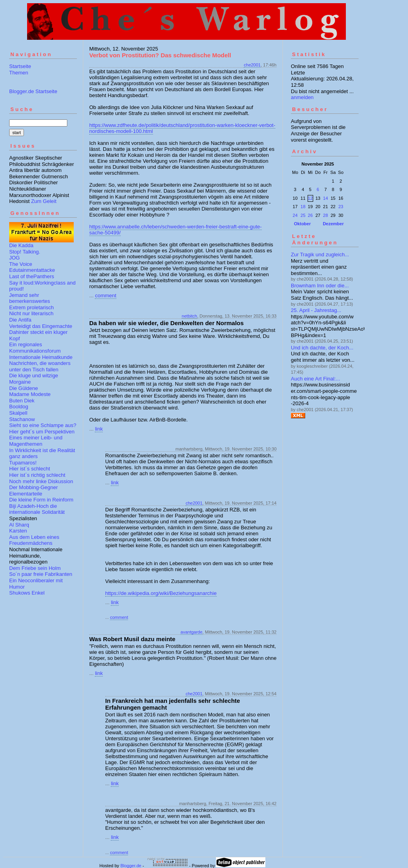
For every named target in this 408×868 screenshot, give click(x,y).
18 (303, 207)
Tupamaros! (23, 463)
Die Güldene (24, 388)
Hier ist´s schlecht (30, 469)
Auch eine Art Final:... (316, 379)
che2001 (252, 65)
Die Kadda (21, 245)
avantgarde (191, 632)
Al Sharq (19, 525)
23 (341, 207)
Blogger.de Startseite (33, 91)
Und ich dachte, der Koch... (322, 348)
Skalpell (18, 413)
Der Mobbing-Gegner (33, 487)
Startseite (20, 66)
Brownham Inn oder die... (320, 286)
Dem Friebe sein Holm (35, 568)
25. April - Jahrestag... (316, 310)
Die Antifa (20, 320)
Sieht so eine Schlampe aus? (43, 425)
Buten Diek (22, 401)
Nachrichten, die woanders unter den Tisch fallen (40, 366)
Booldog (19, 407)
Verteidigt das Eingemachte (41, 326)
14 (326, 198)
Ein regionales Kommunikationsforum (35, 348)
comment (105, 296)
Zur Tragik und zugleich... (320, 255)
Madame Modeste (30, 394)
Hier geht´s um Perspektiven (42, 432)
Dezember (333, 224)
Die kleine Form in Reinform (41, 500)
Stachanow (22, 419)
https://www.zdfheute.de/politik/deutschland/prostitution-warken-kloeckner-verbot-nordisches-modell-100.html (182, 128)
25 (303, 215)
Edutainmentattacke (32, 270)
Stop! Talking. (25, 252)
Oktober (302, 224)
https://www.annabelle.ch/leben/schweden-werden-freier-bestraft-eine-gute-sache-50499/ (176, 230)
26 (310, 215)
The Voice (21, 264)
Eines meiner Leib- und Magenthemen (36, 441)
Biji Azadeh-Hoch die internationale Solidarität (37, 509)
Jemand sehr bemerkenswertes (30, 298)
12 (310, 198)
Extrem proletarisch (31, 307)
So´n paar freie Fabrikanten (41, 574)
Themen (19, 73)
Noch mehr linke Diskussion (41, 481)
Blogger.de (131, 866)
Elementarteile (26, 494)
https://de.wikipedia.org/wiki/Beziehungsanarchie (161, 593)
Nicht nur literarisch (31, 313)
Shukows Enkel (27, 593)
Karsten (18, 531)
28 (326, 215)
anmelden (302, 97)
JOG (15, 258)
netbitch (189, 316)
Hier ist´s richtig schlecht (37, 475)
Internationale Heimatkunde (41, 357)
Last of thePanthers (32, 276)
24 (295, 215)
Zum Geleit (44, 201)
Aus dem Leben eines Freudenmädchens (34, 540)
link (99, 429)
